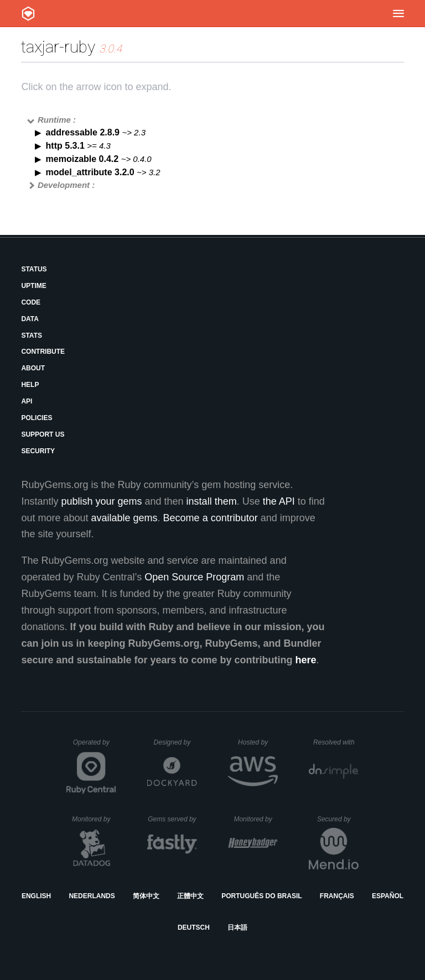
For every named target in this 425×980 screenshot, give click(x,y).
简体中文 (146, 896)
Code (31, 302)
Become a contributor (211, 518)
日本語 (237, 927)
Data (30, 319)
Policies (37, 418)
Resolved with (336, 742)
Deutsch (194, 927)
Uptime (33, 286)
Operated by (95, 746)
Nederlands (92, 896)
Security (38, 451)
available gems (125, 518)
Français (337, 896)
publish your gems (101, 501)
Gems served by (172, 819)
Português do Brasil (261, 896)
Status (34, 269)
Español (388, 896)
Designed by (175, 742)
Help (30, 385)
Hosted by (258, 742)
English (36, 896)
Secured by (338, 819)
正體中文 (190, 896)
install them (212, 501)
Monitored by (94, 819)
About (33, 368)
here (306, 660)
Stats (32, 336)
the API (279, 501)
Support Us (43, 434)
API (27, 401)
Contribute (43, 352)
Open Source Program (194, 577)
